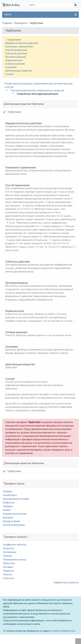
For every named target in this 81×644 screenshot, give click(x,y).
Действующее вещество (19, 71)
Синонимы (11, 67)
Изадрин (8, 491)
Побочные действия (16, 53)
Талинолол (9, 578)
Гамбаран (8, 506)
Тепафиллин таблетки (15, 545)
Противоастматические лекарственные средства (37, 90)
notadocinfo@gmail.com (63, 631)
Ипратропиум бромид (15, 514)
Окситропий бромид (14, 525)
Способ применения (16, 50)
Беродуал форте (12, 521)
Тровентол (9, 548)
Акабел (7, 510)
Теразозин (8, 571)
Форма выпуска (14, 60)
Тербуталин (12, 112)
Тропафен (8, 567)
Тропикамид (10, 552)
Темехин (7, 556)
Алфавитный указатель (66, 583)
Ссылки (9, 74)
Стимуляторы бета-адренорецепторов (37, 94)
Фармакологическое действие (22, 43)
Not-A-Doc (11, 5)
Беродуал (8, 518)
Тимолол (8, 574)
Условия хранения (15, 64)
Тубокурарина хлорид (14, 560)
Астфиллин (9, 503)
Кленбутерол (10, 495)
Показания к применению (19, 47)
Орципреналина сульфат (16, 499)
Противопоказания (15, 57)
